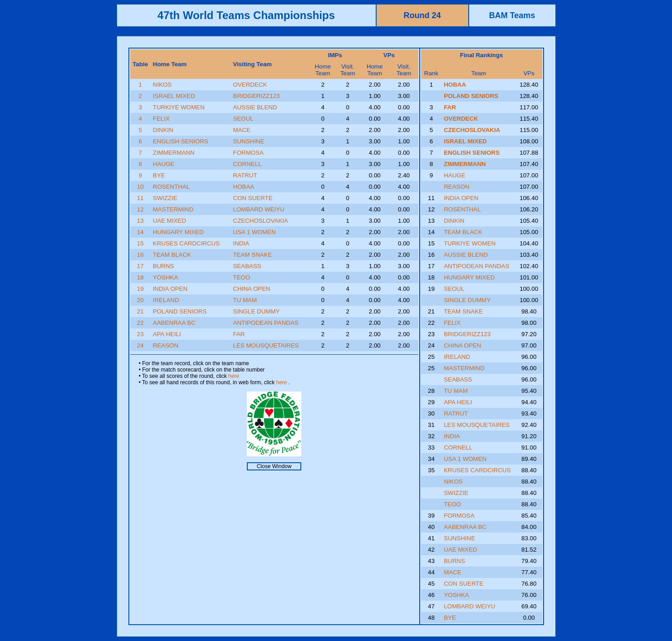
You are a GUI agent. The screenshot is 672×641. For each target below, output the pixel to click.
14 (140, 232)
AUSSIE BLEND (255, 107)
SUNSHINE (249, 141)
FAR (239, 334)
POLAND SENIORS (180, 311)
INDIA (241, 243)
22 (140, 323)
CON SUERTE (253, 198)
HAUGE (164, 164)
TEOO (242, 277)
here (234, 376)
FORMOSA (248, 153)
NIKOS (162, 85)
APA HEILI (167, 334)
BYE (159, 175)
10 (140, 187)
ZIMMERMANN (174, 153)
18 (140, 277)
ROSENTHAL (171, 187)
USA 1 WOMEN (255, 232)
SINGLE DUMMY (257, 311)
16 (140, 255)
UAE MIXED (169, 221)
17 (140, 266)
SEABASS (247, 266)
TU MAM (245, 300)
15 (140, 243)
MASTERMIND (173, 209)
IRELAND (166, 300)
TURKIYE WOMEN (179, 107)
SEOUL (243, 119)
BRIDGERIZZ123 (257, 96)
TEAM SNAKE (253, 255)
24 (140, 345)
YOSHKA (166, 277)
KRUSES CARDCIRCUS (186, 243)
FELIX (161, 119)
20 (140, 300)
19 (140, 289)
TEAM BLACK (172, 255)
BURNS (164, 266)
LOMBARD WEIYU (259, 209)
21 (140, 311)
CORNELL (248, 164)
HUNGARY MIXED (178, 232)
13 (140, 221)
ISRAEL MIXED (174, 96)
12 (140, 209)
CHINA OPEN (252, 289)
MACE (242, 130)
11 (140, 198)
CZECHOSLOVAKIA (261, 221)
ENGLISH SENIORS (181, 141)
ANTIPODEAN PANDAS (266, 323)
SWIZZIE (165, 198)
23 (140, 334)
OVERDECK (250, 85)
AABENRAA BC (174, 323)
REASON (166, 345)
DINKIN (163, 130)
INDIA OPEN (170, 289)
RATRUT (245, 175)
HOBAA (244, 187)
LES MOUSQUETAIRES (266, 345)
